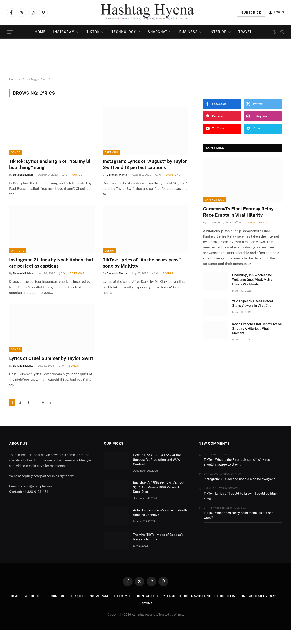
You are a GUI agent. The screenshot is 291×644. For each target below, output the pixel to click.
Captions (111, 152)
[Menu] (10, 32)
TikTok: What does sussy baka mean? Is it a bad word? (239, 515)
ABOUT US (33, 596)
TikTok (93, 32)
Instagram (64, 32)
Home (40, 32)
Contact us (148, 596)
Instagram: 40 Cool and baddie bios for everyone (240, 479)
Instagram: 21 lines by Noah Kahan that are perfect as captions (51, 263)
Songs (16, 152)
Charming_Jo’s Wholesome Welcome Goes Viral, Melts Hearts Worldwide (252, 280)
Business (188, 32)
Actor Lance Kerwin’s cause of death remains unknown (160, 512)
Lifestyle (123, 596)
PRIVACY (145, 603)
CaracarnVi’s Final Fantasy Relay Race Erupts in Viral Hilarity (238, 212)
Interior (218, 32)
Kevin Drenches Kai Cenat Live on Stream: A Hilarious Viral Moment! (257, 329)
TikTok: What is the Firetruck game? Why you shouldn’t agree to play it (237, 462)
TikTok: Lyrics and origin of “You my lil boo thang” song (50, 164)
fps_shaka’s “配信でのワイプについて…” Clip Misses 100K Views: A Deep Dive (159, 487)
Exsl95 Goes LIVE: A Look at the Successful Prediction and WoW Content (157, 460)
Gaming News (214, 200)
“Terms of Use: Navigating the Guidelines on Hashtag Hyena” (220, 596)
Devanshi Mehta (23, 175)
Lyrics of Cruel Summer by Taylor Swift (51, 358)
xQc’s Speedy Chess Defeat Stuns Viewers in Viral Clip (253, 303)
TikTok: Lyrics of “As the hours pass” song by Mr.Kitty (142, 263)
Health (76, 596)
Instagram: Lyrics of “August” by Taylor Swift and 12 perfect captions (145, 164)
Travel (245, 32)
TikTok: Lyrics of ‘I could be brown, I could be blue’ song (240, 496)
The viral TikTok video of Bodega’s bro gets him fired (158, 537)
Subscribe (251, 13)
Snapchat (158, 32)
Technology (124, 32)
